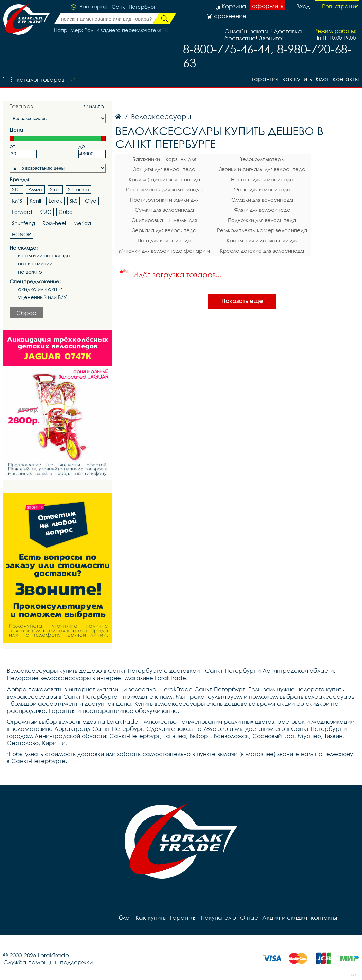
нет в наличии (35, 264)
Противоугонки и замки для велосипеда (164, 201)
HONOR (21, 234)
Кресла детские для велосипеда (262, 251)
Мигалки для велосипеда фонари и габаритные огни (164, 252)
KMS (17, 201)
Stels (55, 189)
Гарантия (265, 79)
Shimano (78, 189)
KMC (45, 212)
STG (16, 189)
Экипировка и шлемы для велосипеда (164, 221)
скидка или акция (40, 289)
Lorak (55, 201)
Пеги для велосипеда (164, 240)
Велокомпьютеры (262, 159)
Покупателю (218, 917)
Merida (82, 223)
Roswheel (54, 223)
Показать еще (242, 301)
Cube (66, 212)
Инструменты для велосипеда (164, 189)
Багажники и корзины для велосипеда (164, 160)
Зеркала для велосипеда (164, 230)
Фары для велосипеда (262, 189)
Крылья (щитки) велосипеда (164, 179)
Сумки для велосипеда (164, 210)
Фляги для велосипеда (262, 210)
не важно (30, 272)
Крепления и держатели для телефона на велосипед (262, 241)
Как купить (297, 79)
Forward (22, 212)
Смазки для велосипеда (262, 200)
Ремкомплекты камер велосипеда (262, 230)
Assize (35, 189)
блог (322, 79)
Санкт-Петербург (134, 7)
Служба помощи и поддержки (48, 962)
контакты (346, 79)
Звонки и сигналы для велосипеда (262, 169)
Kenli (35, 201)
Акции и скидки (285, 917)
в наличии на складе (44, 255)
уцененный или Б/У (42, 297)
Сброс (26, 313)
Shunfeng (23, 223)
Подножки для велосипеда (262, 220)
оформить (268, 6)
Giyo (91, 201)
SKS (74, 201)
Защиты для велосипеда (164, 169)
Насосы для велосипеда (262, 179)
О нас (249, 917)
